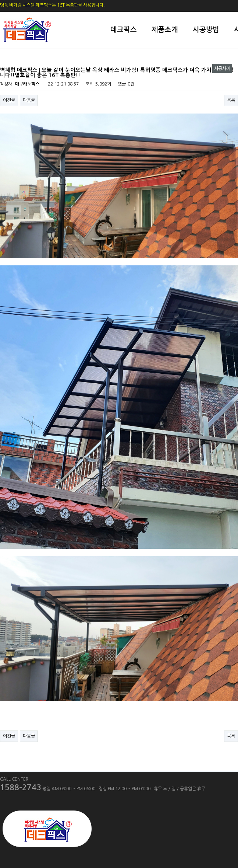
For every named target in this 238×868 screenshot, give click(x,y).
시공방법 (206, 30)
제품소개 (165, 30)
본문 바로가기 (0, 0)
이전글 (9, 100)
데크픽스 (124, 30)
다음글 (29, 100)
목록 (231, 100)
